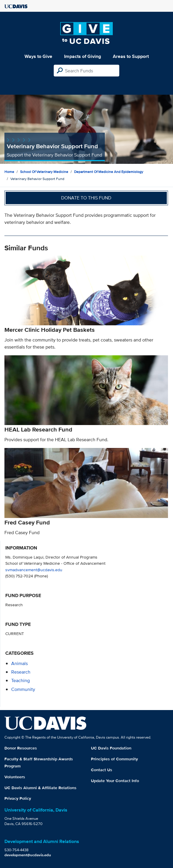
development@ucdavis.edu (28, 855)
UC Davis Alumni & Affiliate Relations (40, 788)
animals (19, 663)
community (23, 689)
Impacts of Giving (83, 56)
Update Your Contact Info (115, 781)
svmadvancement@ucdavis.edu (34, 570)
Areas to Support (131, 56)
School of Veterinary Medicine (44, 172)
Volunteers (15, 777)
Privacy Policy (18, 798)
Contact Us (102, 770)
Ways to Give (38, 56)
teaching (21, 680)
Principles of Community (114, 759)
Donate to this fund (86, 198)
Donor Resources (21, 748)
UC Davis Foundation (111, 748)
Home (9, 172)
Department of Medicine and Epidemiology (109, 172)
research (21, 672)
